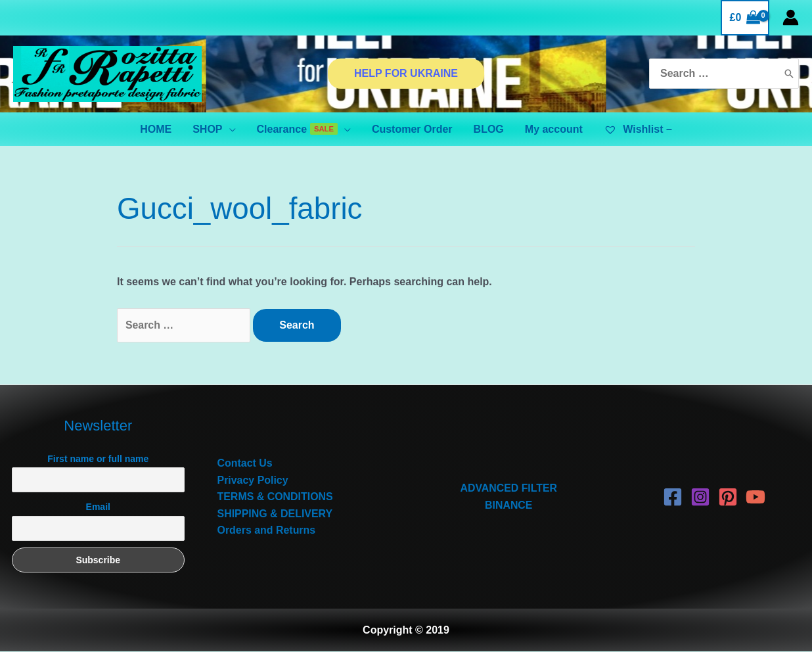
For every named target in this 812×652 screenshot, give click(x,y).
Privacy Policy (253, 480)
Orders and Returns (267, 531)
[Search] (789, 74)
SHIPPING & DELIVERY (275, 514)
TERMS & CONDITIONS (276, 497)
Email (98, 507)
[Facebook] (673, 497)
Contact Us (245, 463)
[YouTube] (756, 497)
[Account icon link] (791, 17)
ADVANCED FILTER (509, 489)
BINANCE (509, 505)
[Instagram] (700, 497)
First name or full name (98, 459)
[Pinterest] (728, 497)
